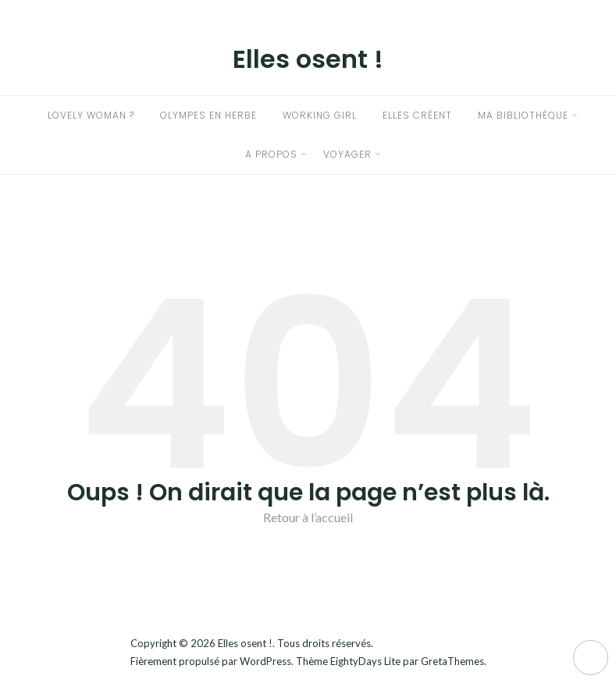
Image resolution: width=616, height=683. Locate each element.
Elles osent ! (308, 59)
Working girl (320, 115)
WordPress (265, 661)
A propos (271, 154)
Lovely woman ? (91, 115)
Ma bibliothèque (523, 115)
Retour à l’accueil (308, 517)
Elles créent (417, 115)
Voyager (347, 154)
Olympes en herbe (208, 115)
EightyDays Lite (365, 661)
